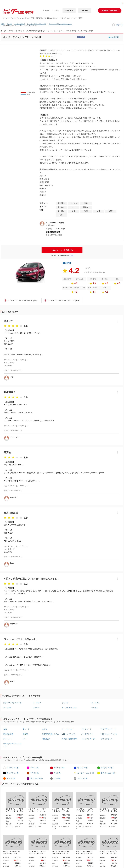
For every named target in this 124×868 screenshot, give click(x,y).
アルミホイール (107, 739)
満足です (9, 321)
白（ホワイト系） (13, 768)
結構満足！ (10, 392)
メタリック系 (82, 778)
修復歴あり (46, 739)
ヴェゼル (95, 708)
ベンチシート (86, 729)
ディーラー (7, 739)
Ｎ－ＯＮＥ (7, 708)
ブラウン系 (34, 773)
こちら (71, 256)
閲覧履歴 (85, 11)
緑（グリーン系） (108, 768)
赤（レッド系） (60, 768)
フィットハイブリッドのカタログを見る (64, 300)
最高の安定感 (11, 513)
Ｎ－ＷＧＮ (37, 703)
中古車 (3, 24)
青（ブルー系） (83, 768)
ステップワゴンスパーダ (12, 703)
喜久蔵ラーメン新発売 (55, 223)
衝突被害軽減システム (51, 734)
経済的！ (9, 452)
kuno (12, 563)
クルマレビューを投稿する (62, 250)
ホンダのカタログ (20, 24)
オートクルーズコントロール (12, 745)
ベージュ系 (34, 768)
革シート (26, 729)
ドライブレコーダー (89, 739)
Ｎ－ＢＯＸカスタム (69, 708)
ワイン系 (57, 773)
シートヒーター (68, 729)
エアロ (45, 729)
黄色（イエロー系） (108, 773)
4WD (5, 729)
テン (12, 377)
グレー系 (57, 778)
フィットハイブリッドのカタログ (37, 24)
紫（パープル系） (37, 778)
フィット (65, 703)
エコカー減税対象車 (69, 739)
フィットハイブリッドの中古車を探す (23, 300)
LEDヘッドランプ (68, 734)
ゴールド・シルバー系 (86, 773)
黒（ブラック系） (13, 773)
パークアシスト (87, 734)
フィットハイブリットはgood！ (21, 639)
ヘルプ (57, 11)
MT (24, 739)
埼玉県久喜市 (50, 225)
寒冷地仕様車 (8, 734)
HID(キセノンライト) (109, 734)
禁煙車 (25, 734)
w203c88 (14, 624)
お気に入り (69, 11)
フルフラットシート (108, 729)
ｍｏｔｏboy (15, 437)
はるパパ (14, 497)
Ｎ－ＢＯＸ (96, 703)
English (47, 11)
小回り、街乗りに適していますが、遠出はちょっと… (32, 579)
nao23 (13, 681)
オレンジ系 (11, 778)
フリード (36, 708)
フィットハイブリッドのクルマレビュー (60, 24)
